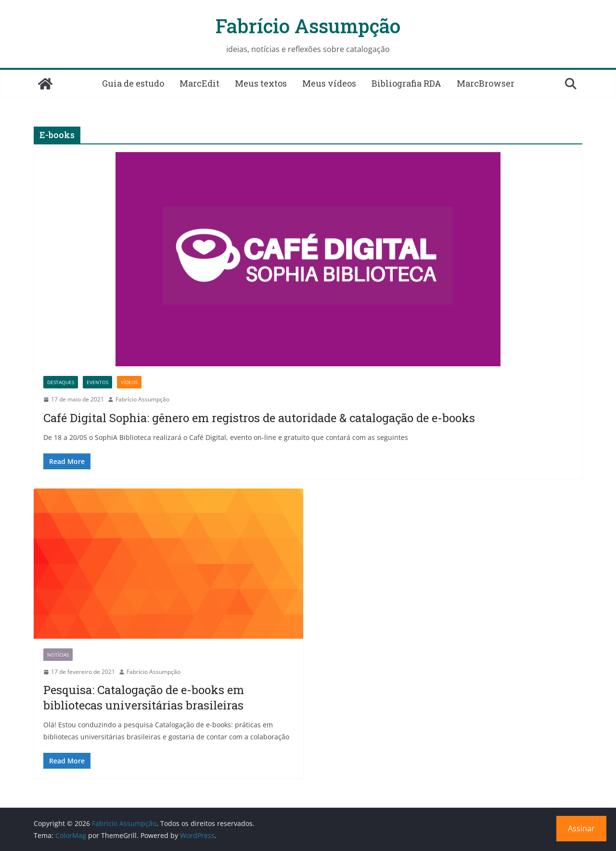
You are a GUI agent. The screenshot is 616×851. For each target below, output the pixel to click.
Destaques (61, 382)
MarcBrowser (486, 83)
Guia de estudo (133, 83)
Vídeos (129, 382)
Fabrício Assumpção (308, 26)
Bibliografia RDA (406, 83)
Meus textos (261, 83)
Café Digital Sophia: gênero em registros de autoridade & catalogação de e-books (259, 418)
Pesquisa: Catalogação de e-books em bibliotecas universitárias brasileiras (144, 697)
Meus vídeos (329, 83)
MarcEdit (199, 83)
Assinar (581, 828)
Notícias (58, 655)
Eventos (97, 382)
